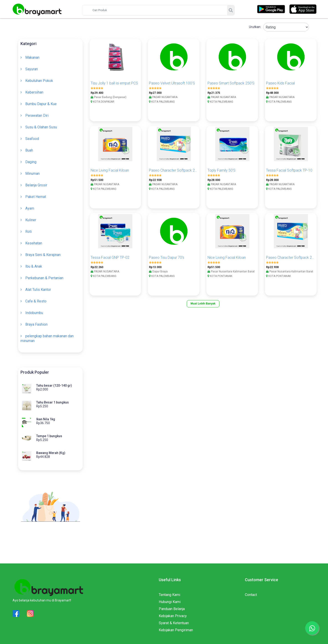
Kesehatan (34, 243)
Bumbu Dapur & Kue (41, 104)
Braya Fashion (36, 324)
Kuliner (31, 220)
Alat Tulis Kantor (38, 290)
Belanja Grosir (36, 185)
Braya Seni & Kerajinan (43, 255)
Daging (31, 162)
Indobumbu (34, 313)
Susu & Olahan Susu (41, 127)
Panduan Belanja (172, 609)
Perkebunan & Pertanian (44, 278)
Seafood (32, 139)
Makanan (32, 57)
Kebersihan (34, 92)
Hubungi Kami (170, 602)
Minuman (32, 174)
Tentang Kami (169, 595)
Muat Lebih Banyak (203, 304)
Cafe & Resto (36, 301)
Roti (28, 232)
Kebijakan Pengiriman (176, 630)
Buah (29, 150)
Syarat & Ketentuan (174, 623)
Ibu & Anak (34, 266)
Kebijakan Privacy (173, 616)
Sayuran (32, 69)
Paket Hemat (36, 197)
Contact (251, 595)
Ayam (30, 208)
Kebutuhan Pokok (39, 81)
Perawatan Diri (37, 115)
